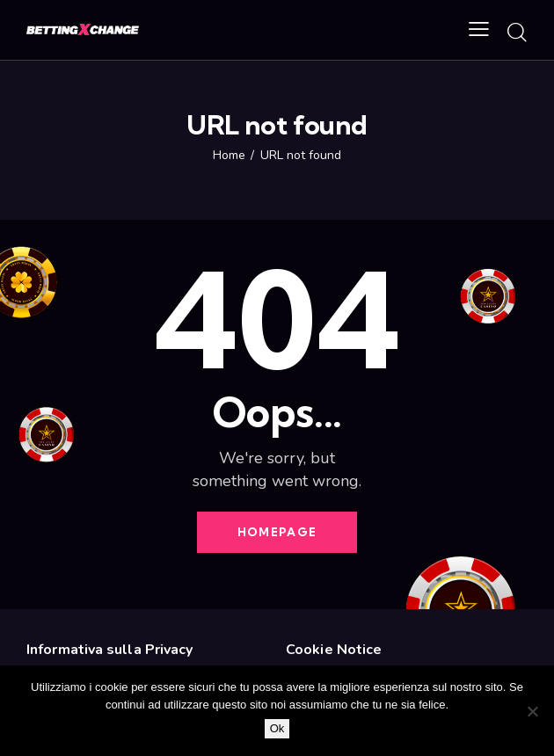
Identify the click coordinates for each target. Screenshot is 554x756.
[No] (532, 711)
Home (229, 156)
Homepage (277, 532)
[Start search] (517, 33)
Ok (277, 728)
